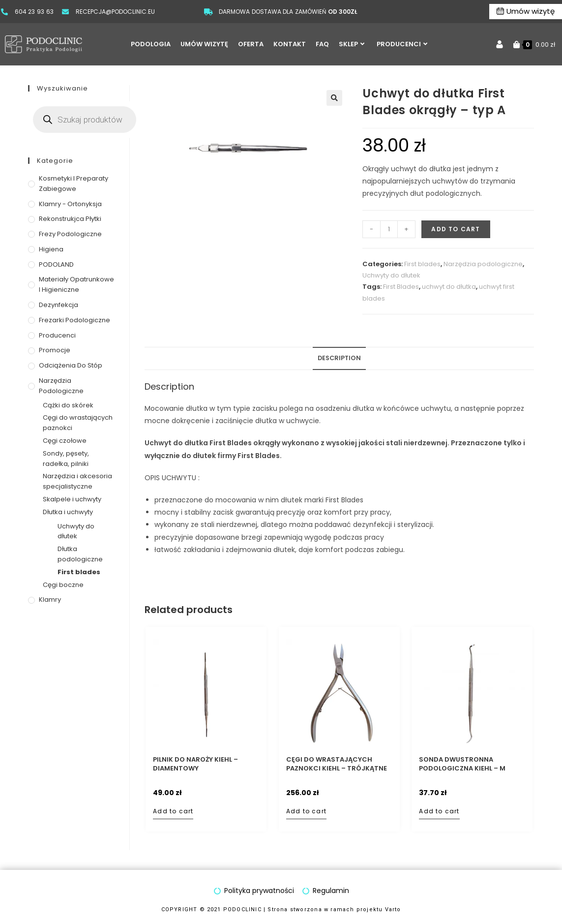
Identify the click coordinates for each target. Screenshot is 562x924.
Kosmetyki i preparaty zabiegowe (74, 184)
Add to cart (456, 229)
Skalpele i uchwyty (72, 499)
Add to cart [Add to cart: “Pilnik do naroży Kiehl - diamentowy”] (173, 811)
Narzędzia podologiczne (483, 264)
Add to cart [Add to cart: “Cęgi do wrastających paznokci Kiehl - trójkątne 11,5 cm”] (306, 811)
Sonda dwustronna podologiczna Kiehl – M (462, 764)
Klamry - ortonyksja (70, 204)
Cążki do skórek (68, 405)
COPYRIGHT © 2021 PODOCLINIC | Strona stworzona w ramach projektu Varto (281, 909)
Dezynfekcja (59, 305)
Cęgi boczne (63, 585)
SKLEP (352, 44)
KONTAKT (290, 44)
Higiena (51, 249)
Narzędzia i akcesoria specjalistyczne (77, 481)
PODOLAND (56, 264)
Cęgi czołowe (65, 441)
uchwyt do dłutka (449, 287)
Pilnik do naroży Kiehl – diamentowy (195, 764)
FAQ (322, 44)
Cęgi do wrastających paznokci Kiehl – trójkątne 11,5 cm (337, 764)
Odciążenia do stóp (71, 365)
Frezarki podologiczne (74, 320)
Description (339, 358)
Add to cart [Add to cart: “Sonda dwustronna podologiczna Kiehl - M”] (439, 811)
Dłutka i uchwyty (68, 512)
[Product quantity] (389, 229)
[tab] (339, 358)
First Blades (401, 287)
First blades (422, 264)
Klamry (50, 600)
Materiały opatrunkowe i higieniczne (76, 284)
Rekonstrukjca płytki (70, 219)
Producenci (57, 335)
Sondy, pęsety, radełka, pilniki (66, 459)
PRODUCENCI (402, 44)
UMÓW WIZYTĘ (204, 44)
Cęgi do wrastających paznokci (78, 423)
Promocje (55, 350)
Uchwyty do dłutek (391, 275)
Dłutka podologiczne (80, 554)
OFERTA (251, 44)
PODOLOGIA (151, 44)
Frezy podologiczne (70, 234)
